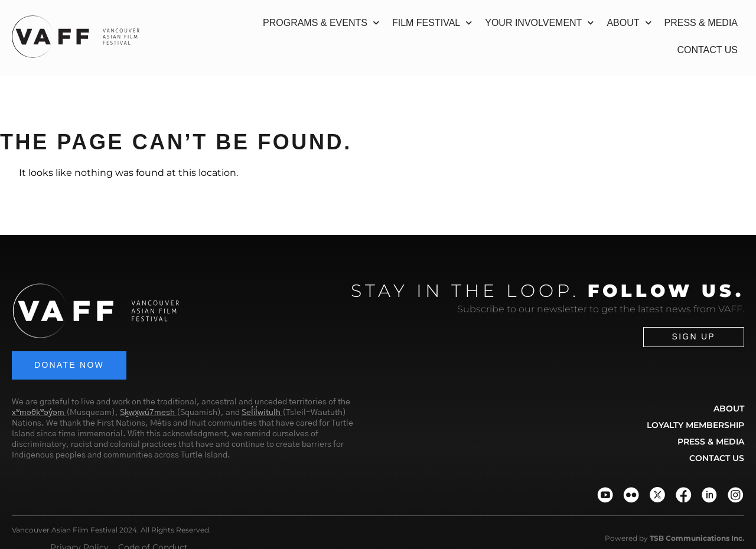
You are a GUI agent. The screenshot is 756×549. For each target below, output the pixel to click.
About (629, 23)
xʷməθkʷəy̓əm (38, 413)
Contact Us (707, 50)
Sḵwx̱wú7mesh (147, 413)
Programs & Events (321, 23)
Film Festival (432, 23)
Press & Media (701, 23)
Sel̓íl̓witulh (261, 413)
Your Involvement (539, 23)
